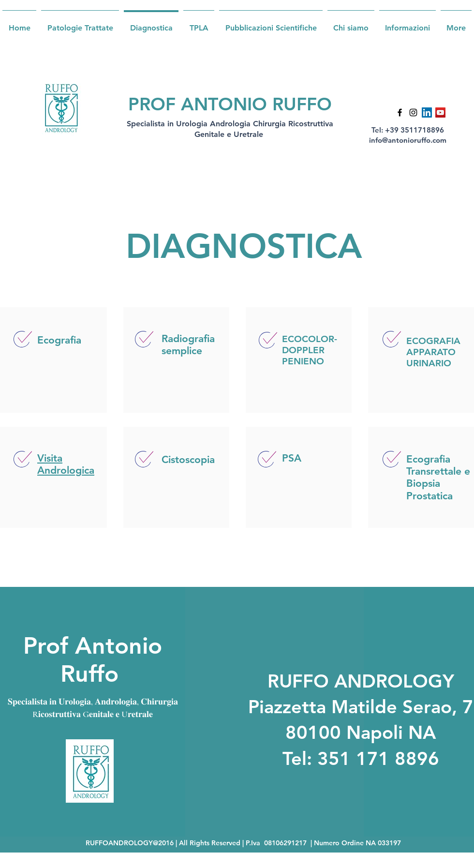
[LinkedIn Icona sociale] (427, 112)
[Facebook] (400, 112)
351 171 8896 (378, 758)
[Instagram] (413, 112)
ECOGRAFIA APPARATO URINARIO (433, 352)
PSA (292, 458)
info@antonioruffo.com (408, 140)
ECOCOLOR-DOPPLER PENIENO (310, 350)
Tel (295, 758)
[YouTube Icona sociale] (440, 112)
